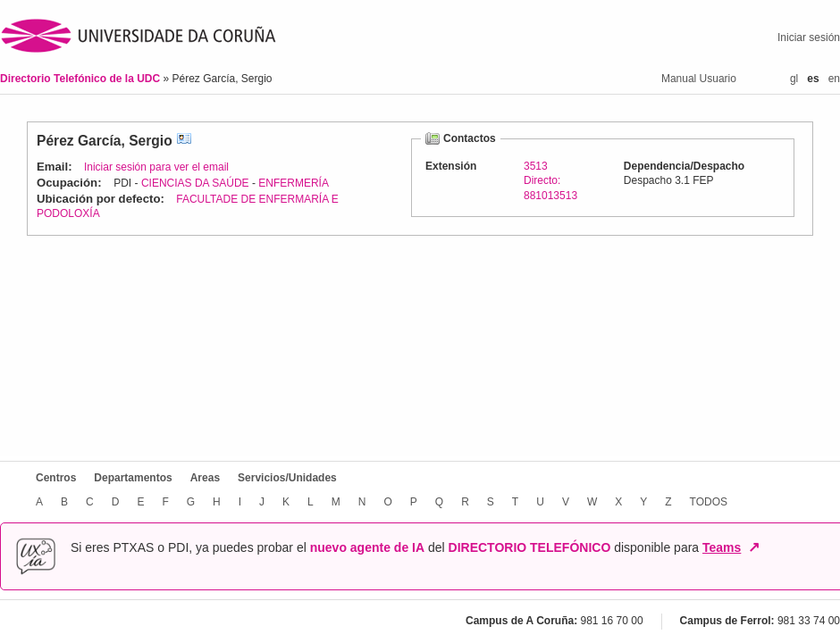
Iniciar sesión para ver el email (156, 167)
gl (794, 79)
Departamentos (133, 478)
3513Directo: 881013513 (550, 180)
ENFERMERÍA (294, 183)
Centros (56, 478)
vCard (184, 141)
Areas (205, 478)
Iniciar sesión (809, 38)
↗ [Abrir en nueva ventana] (754, 547)
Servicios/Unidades (287, 478)
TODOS (709, 502)
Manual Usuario (699, 79)
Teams (722, 547)
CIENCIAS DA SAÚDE (195, 183)
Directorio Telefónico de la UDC (81, 79)
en (834, 79)
